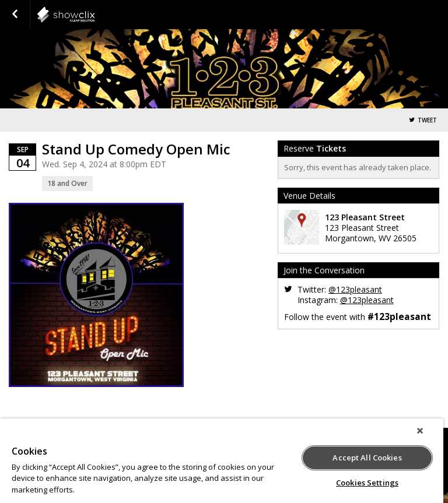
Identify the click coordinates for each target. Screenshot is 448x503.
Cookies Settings (367, 483)
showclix (94, 15)
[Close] (420, 431)
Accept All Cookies (367, 458)
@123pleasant (355, 289)
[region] (222, 461)
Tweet (427, 120)
